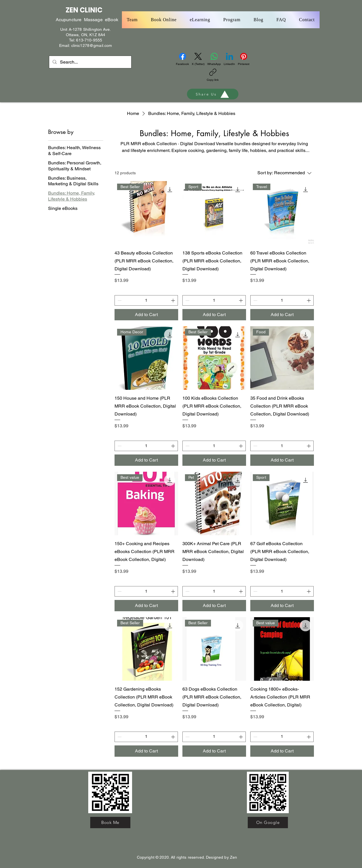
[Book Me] (110, 823)
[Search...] (90, 62)
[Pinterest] (244, 59)
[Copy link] (213, 75)
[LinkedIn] (229, 59)
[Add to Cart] (146, 315)
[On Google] (268, 823)
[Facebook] (182, 59)
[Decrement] (119, 300)
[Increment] (174, 300)
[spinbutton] (146, 300)
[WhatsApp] (214, 59)
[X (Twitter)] (198, 59)
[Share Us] (213, 94)
